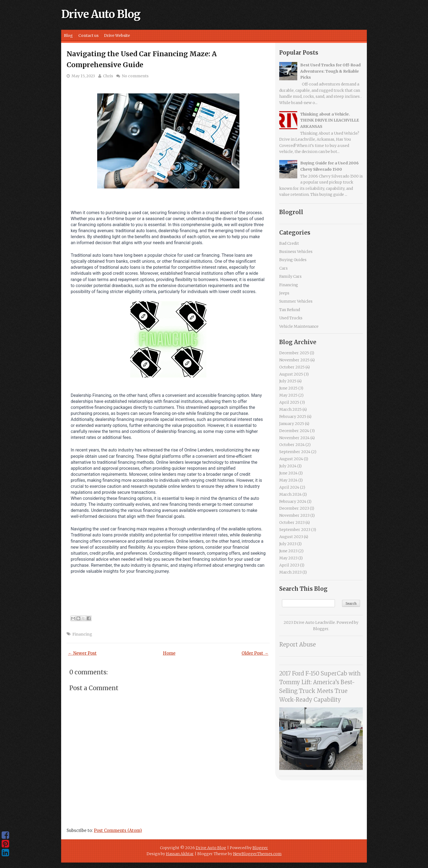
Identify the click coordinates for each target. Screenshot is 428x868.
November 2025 (294, 360)
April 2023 (289, 565)
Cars (283, 268)
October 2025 (292, 367)
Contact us (88, 36)
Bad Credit (289, 243)
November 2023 (294, 515)
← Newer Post (82, 653)
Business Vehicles (296, 252)
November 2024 (294, 438)
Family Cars (290, 276)
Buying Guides (293, 260)
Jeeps (284, 293)
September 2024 (295, 452)
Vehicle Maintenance (299, 326)
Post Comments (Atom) (118, 830)
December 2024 (294, 431)
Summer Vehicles (296, 301)
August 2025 (291, 374)
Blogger (321, 629)
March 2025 (290, 409)
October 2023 (292, 522)
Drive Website (117, 36)
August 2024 (291, 459)
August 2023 (291, 537)
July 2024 (288, 466)
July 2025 (288, 381)
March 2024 (290, 494)
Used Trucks (291, 318)
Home (169, 653)
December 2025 (294, 353)
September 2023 (295, 530)
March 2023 (290, 572)
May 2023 (288, 558)
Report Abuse (298, 644)
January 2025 (292, 424)
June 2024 (288, 473)
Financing (82, 634)
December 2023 (294, 508)
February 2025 (293, 417)
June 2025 (288, 388)
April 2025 (289, 402)
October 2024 (292, 445)
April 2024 (289, 487)
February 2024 (293, 501)
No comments (135, 76)
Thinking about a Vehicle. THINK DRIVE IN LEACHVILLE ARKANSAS (330, 120)
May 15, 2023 (83, 76)
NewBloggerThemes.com (257, 854)
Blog (68, 36)
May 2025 (288, 395)
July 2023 (288, 544)
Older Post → (255, 653)
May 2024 (288, 480)
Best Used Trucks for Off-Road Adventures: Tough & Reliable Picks (330, 71)
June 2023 (288, 551)
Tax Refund (290, 310)
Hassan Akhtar (180, 854)
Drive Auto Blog (101, 14)
